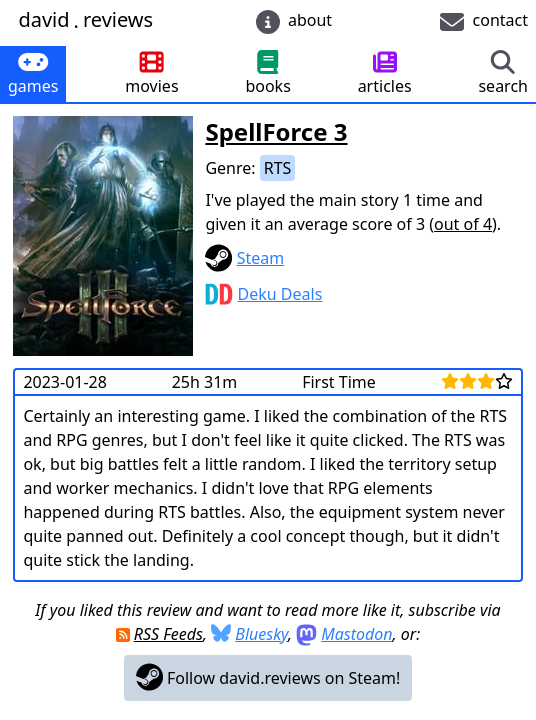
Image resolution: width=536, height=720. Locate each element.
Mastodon (356, 634)
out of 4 (463, 224)
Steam (261, 258)
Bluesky (261, 634)
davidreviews (85, 20)
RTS (278, 168)
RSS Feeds (168, 634)
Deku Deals (280, 294)
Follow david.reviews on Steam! (268, 677)
